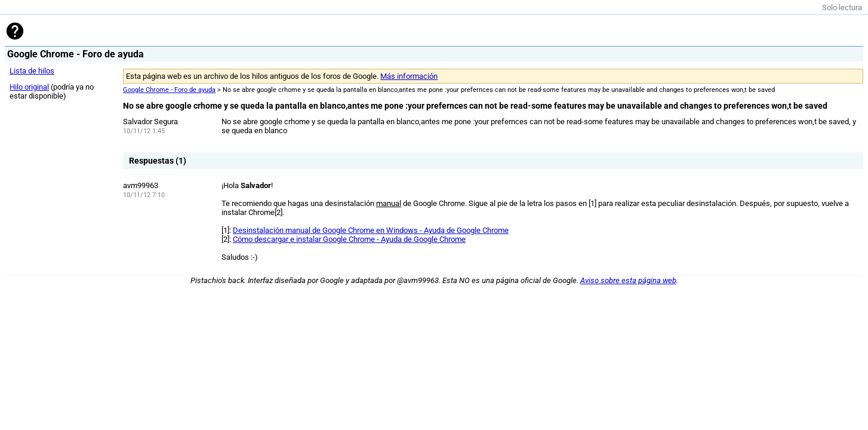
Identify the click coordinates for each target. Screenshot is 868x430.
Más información (409, 76)
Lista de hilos (32, 71)
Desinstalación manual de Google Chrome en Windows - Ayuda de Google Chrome (371, 230)
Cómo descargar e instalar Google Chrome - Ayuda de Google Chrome (349, 239)
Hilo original (29, 87)
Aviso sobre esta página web (628, 280)
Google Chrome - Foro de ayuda (169, 90)
